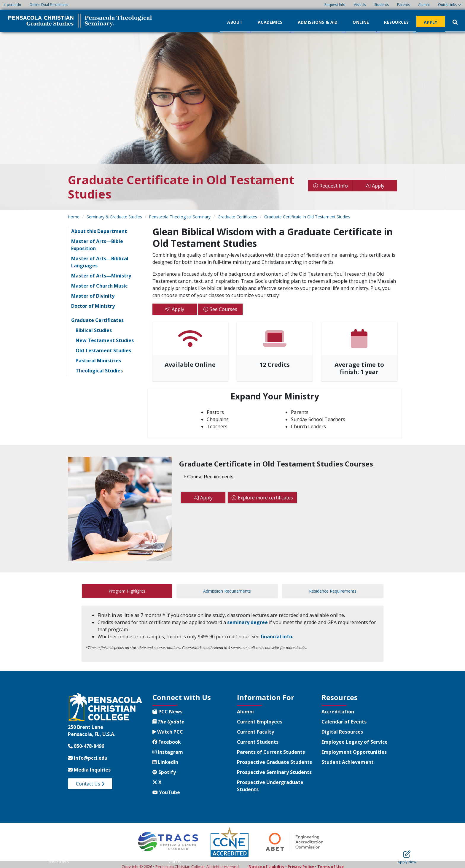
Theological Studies (99, 371)
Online (361, 22)
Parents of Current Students (271, 748)
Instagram (168, 748)
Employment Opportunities (354, 748)
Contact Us (90, 779)
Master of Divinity (93, 296)
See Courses (223, 309)
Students (382, 5)
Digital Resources (342, 727)
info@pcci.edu (88, 753)
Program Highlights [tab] (127, 591)
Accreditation (338, 707)
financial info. (277, 632)
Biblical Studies (94, 330)
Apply (431, 22)
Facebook (167, 737)
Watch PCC (168, 727)
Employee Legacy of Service (355, 737)
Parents (403, 5)
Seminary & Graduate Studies (114, 217)
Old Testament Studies (103, 350)
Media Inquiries (89, 765)
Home (74, 217)
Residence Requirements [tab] (333, 591)
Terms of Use (331, 862)
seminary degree (247, 618)
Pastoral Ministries (98, 361)
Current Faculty (255, 727)
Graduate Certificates (237, 217)
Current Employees (260, 717)
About (235, 22)
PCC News (167, 707)
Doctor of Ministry (93, 306)
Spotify (164, 768)
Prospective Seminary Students (274, 768)
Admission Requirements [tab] (227, 591)
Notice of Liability (266, 862)
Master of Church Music (99, 286)
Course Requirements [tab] (208, 476)
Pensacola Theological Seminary (180, 217)
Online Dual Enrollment (49, 5)
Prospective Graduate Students (274, 758)
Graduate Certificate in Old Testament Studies (307, 217)
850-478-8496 (86, 742)
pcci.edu (12, 5)
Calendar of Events (344, 717)
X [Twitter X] (157, 778)
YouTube (166, 788)
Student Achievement (348, 758)
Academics (270, 22)
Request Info (335, 5)
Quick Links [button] (447, 5)
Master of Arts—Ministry (101, 276)
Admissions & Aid (318, 22)
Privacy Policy (301, 862)
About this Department (99, 231)
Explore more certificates (265, 498)
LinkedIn (165, 758)
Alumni (424, 5)
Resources (396, 22)
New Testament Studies (105, 340)
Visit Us (360, 5)
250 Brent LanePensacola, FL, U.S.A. (92, 726)
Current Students (258, 737)
